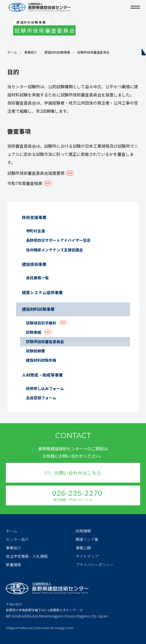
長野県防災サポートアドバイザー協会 (58, 240)
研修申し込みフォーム (45, 388)
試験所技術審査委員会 (45, 342)
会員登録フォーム (41, 398)
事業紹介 (31, 52)
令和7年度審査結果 (25, 183)
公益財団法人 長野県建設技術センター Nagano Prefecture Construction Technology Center (40, 7)
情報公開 (83, 548)
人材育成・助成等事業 (42, 375)
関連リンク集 (87, 539)
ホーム (12, 52)
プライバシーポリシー (95, 565)
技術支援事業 (34, 217)
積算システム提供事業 (42, 292)
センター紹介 (17, 539)
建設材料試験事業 (57, 52)
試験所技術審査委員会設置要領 (36, 173)
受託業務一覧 (37, 278)
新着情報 (13, 565)
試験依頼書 (35, 351)
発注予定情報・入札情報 (27, 556)
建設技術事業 (34, 264)
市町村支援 (35, 231)
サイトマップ (87, 556)
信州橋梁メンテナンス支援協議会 (54, 250)
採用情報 (83, 531)
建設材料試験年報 (41, 360)
